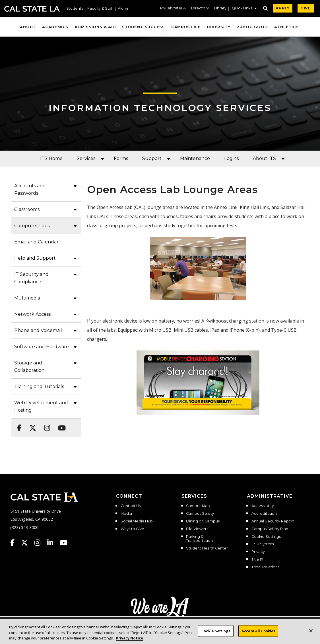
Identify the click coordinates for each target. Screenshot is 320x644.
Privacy (258, 552)
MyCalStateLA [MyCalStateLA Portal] (173, 8)
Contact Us (131, 506)
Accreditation (264, 514)
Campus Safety (200, 514)
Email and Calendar (36, 242)
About (28, 27)
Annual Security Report (273, 521)
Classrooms (27, 209)
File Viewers (197, 529)
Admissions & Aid (95, 27)
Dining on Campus (203, 521)
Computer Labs (32, 226)
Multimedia (27, 298)
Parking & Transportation (199, 539)
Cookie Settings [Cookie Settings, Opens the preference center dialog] (216, 634)
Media (126, 514)
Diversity (218, 27)
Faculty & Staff (100, 9)
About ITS (264, 158)
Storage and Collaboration (29, 367)
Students (75, 9)
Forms (121, 158)
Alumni (124, 9)
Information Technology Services (160, 108)
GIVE (306, 8)
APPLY (283, 8)
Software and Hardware (42, 347)
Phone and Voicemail (38, 330)
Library (220, 8)
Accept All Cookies (258, 634)
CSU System (263, 544)
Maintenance (195, 158)
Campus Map (198, 506)
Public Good (252, 27)
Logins (231, 158)
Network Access (32, 314)
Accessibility (263, 506)
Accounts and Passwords (30, 189)
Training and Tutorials (39, 386)
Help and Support (35, 258)
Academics (55, 27)
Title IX (257, 559)
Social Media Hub (137, 521)
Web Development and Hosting (41, 406)
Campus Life (186, 27)
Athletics (287, 27)
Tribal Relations (265, 567)
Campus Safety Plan (270, 529)
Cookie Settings (266, 537)
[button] (244, 9)
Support (152, 158)
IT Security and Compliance (31, 278)
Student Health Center (207, 548)
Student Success (144, 27)
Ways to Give (132, 529)
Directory (200, 8)
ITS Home (51, 158)
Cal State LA (32, 9)
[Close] (311, 634)
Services (86, 158)
